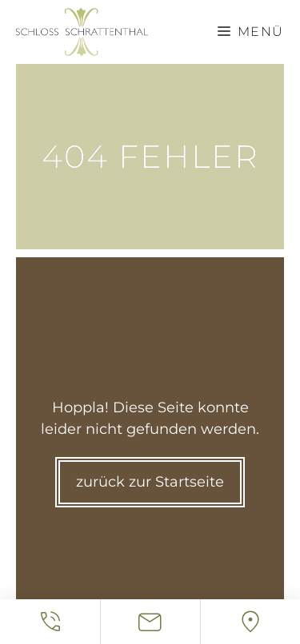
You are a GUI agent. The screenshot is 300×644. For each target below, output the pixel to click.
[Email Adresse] (150, 622)
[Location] (250, 622)
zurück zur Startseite (150, 482)
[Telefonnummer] (50, 622)
